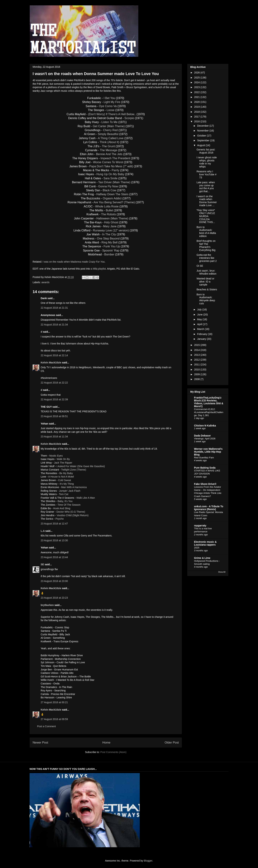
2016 (197, 121)
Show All (222, 572)
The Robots (108, 214)
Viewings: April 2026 (205, 439)
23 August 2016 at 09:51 (54, 416)
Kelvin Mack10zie (51, 363)
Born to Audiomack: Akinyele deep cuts (206, 299)
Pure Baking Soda (205, 468)
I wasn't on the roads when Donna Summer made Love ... (207, 201)
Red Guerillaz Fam (204, 458)
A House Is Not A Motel (61, 477)
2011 (197, 365)
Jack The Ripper (63, 463)
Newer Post (40, 743)
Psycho (59, 519)
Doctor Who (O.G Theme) (71, 512)
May (200, 319)
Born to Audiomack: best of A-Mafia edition (206, 232)
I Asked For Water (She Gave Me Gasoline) (81, 466)
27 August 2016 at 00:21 (54, 702)
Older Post (172, 743)
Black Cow (109, 190)
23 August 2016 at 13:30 (54, 540)
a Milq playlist (98, 269)
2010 (197, 370)
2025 (197, 78)
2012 (197, 360)
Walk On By (63, 459)
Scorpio (129, 118)
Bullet (109, 210)
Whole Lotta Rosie (107, 206)
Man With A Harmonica (74, 487)
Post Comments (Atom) (113, 752)
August (201, 145)
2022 (197, 92)
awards (45, 282)
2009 (197, 374)
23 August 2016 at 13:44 (54, 557)
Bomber (109, 254)
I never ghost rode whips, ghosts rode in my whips (207, 162)
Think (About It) (109, 142)
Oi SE (200, 266)
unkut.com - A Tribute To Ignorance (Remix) (209, 508)
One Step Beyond (108, 238)
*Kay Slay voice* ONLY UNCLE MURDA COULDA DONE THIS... (206, 216)
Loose (111, 110)
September (204, 140)
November (203, 131)
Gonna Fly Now (108, 186)
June (200, 315)
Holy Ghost (111, 222)
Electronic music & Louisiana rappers (205, 543)
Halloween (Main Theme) (112, 218)
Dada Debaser (202, 436)
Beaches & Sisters (207, 289)
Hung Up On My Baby (110, 174)
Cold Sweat (64, 480)
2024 (197, 82)
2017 (197, 117)
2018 (197, 112)
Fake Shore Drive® (205, 484)
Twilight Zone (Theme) (74, 470)
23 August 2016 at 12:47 (54, 524)
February (202, 334)
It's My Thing (67, 484)
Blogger (148, 861)
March (201, 329)
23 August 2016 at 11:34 (54, 437)
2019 (197, 107)
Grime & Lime (202, 558)
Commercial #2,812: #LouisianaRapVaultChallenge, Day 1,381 (209, 412)
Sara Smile (111, 178)
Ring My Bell (109, 242)
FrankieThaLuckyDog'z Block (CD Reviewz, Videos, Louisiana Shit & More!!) (209, 402)
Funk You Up (112, 246)
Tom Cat (64, 494)
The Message (108, 150)
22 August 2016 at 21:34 (54, 325)
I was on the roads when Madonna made (74, 262)
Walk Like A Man (86, 498)
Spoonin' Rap (111, 250)
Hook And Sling (62, 508)
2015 (197, 345)
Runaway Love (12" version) (111, 230)
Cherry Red (110, 130)
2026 (197, 73)
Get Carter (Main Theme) (109, 126)
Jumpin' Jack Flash (70, 491)
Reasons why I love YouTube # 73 (206, 174)
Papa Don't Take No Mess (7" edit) (111, 166)
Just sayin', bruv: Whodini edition (206, 272)
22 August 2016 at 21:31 (54, 308)
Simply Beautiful (108, 134)
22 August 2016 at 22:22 (54, 383)
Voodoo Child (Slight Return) (72, 515)
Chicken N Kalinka (205, 426)
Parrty (115, 170)
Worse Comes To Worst (108, 162)
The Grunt (108, 146)
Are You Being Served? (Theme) (114, 202)
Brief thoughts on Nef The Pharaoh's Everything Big (206, 245)
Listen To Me (109, 122)
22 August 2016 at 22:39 (54, 399)
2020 (197, 102)
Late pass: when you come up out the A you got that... (206, 187)
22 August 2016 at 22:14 (54, 355)
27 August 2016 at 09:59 (54, 719)
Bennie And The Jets (109, 154)
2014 (197, 350)
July (200, 310)
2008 (197, 379)
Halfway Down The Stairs (112, 194)
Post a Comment (46, 726)
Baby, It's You (65, 501)
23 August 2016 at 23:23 (54, 598)
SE (42, 564)
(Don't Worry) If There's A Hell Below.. (112, 114)
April (200, 324)
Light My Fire (112, 102)
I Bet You (109, 98)
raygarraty (200, 526)
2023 (197, 87)
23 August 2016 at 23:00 (54, 581)
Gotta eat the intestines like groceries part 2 (207, 258)
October (202, 136)
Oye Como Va (108, 106)
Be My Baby (66, 473)
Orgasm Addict (112, 198)
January (202, 339)
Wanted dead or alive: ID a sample (205, 282)
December (203, 126)
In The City (109, 234)
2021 (197, 97)
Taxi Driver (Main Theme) (114, 182)
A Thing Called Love (111, 138)
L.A (43, 531)
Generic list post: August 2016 (206, 151)
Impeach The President (115, 158)
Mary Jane (110, 226)
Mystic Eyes (56, 456)
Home (106, 743)
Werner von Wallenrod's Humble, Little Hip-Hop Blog (208, 452)
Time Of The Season (69, 505)
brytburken (47, 605)
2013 (197, 355)
